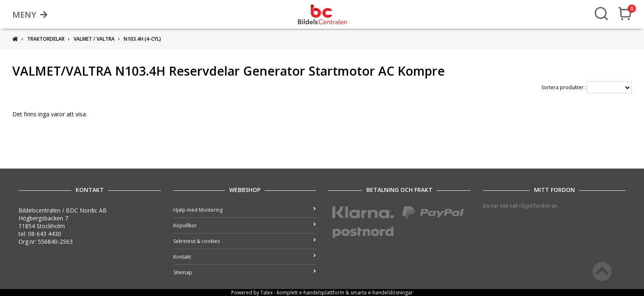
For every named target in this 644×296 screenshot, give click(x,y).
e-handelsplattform (322, 293)
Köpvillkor (245, 225)
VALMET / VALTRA (94, 39)
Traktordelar (46, 39)
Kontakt (245, 257)
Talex (267, 293)
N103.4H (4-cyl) (142, 39)
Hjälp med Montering (245, 210)
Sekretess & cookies (245, 241)
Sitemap (245, 272)
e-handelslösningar (390, 293)
